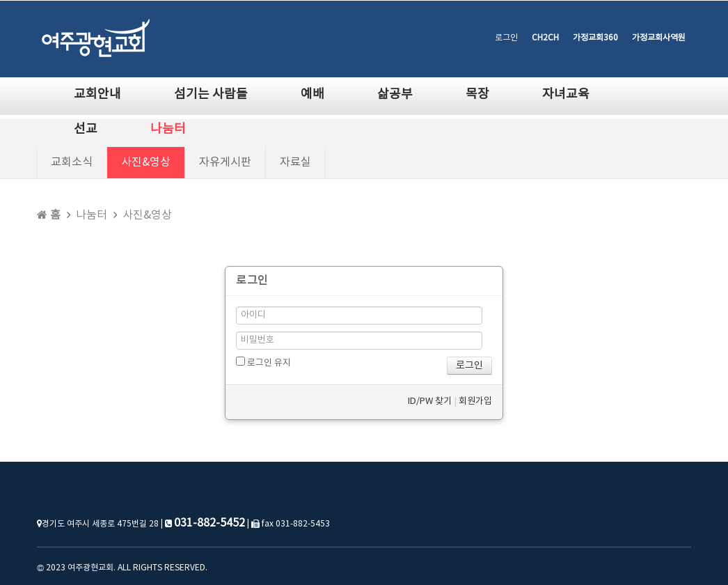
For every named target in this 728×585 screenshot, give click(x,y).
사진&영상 (146, 162)
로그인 (506, 38)
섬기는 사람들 (211, 94)
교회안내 (97, 94)
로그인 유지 (263, 362)
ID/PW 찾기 (430, 401)
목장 (477, 94)
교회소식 (72, 162)
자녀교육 (566, 94)
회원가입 (475, 401)
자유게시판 (225, 162)
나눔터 (168, 129)
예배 (312, 94)
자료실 (295, 162)
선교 (86, 129)
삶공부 (395, 94)
